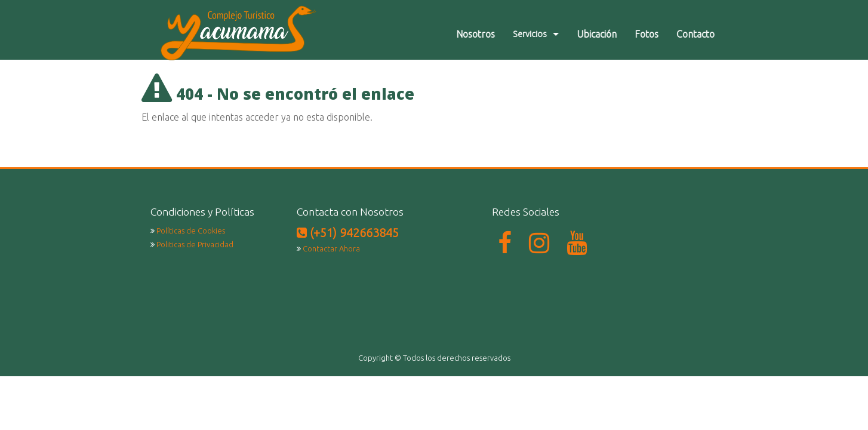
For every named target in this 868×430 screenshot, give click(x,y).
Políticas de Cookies (191, 231)
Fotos (655, 34)
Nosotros (484, 34)
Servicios (539, 34)
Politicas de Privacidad (195, 244)
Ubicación (606, 34)
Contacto (704, 34)
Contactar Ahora (331, 248)
